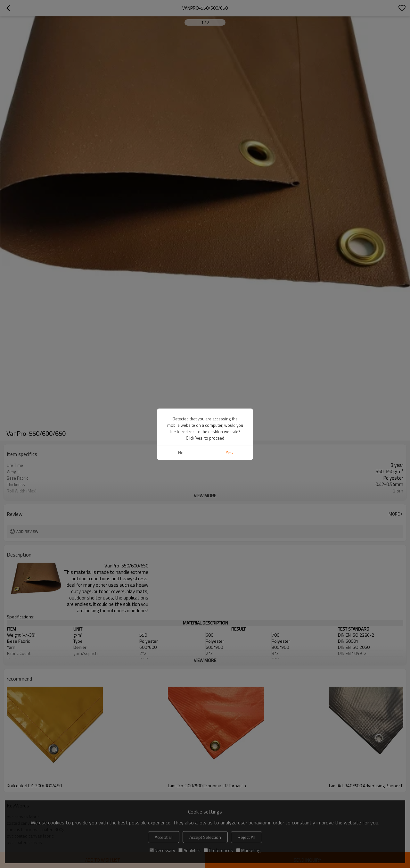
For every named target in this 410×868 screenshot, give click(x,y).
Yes (229, 453)
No (181, 453)
